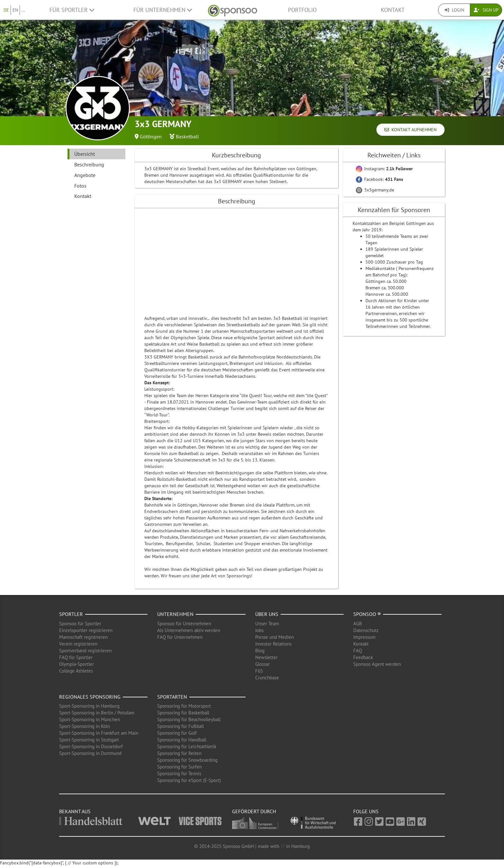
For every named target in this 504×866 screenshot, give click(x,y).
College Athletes (76, 671)
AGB (358, 624)
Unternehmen (175, 614)
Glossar (262, 664)
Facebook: (379, 179)
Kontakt (393, 10)
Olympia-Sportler (76, 664)
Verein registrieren (78, 644)
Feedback (363, 657)
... (23, 10)
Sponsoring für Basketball (183, 713)
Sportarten (172, 697)
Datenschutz (366, 630)
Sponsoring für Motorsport (184, 706)
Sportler (71, 614)
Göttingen (151, 136)
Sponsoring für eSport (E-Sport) (189, 780)
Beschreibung (89, 164)
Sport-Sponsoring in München (90, 719)
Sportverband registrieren (85, 651)
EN (15, 10)
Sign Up (486, 10)
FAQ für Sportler (76, 657)
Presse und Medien (274, 637)
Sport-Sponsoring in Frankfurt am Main (99, 733)
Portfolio (302, 10)
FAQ (358, 651)
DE (6, 10)
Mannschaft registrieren (83, 637)
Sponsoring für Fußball (180, 726)
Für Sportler (72, 10)
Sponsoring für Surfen (180, 767)
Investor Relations (273, 644)
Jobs (259, 630)
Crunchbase (267, 678)
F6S (259, 671)
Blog (260, 651)
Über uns (267, 614)
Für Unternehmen (163, 10)
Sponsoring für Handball (182, 740)
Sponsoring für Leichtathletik (187, 746)
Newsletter (266, 657)
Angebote (85, 175)
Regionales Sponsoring (90, 697)
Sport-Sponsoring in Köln (85, 726)
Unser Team (267, 624)
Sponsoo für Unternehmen (184, 624)
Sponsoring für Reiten (179, 753)
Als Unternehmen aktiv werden (189, 630)
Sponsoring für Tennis (179, 773)
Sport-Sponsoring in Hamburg (89, 706)
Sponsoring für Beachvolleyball (189, 719)
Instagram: (384, 169)
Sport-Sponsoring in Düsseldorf (91, 746)
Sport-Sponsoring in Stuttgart (89, 740)
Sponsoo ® (367, 614)
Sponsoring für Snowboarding (187, 760)
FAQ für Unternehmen (180, 637)
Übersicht (85, 154)
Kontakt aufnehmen (410, 130)
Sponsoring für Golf (177, 733)
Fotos (80, 186)
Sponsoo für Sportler (80, 624)
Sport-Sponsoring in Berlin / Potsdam (97, 713)
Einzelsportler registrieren (86, 630)
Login (454, 10)
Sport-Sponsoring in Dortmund (90, 753)
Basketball (187, 136)
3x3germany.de (375, 190)
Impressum (364, 637)
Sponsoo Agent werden (377, 664)
